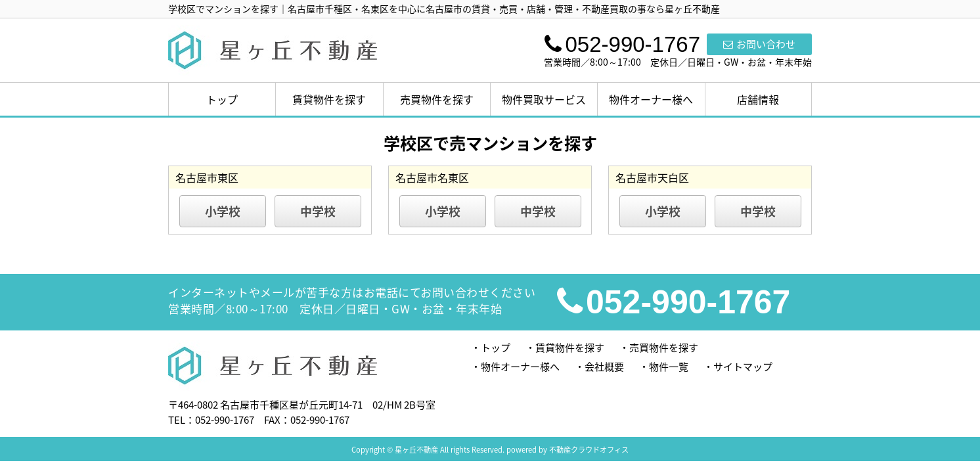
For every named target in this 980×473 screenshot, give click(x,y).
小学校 (223, 211)
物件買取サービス (544, 99)
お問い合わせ (759, 44)
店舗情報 (758, 99)
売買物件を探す (437, 99)
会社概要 (604, 367)
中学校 (318, 211)
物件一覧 (669, 367)
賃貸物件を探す (329, 99)
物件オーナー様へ (651, 99)
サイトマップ (743, 367)
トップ (222, 99)
